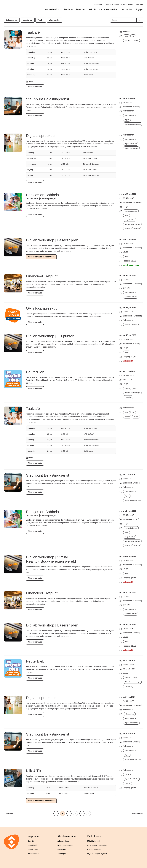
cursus (127, 775)
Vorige (10, 813)
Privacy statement (95, 849)
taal (133, 36)
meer (31, 81)
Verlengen (62, 854)
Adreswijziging (63, 841)
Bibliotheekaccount (65, 845)
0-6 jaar (127, 388)
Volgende (136, 813)
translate (140, 4)
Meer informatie (35, 87)
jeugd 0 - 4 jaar (130, 220)
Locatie (26, 20)
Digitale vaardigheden (131, 148)
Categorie (10, 20)
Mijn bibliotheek (94, 841)
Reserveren (62, 849)
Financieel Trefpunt (42, 276)
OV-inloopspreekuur (131, 325)
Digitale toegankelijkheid (97, 854)
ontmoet (127, 229)
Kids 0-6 (31, 841)
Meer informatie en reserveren (41, 257)
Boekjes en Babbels (42, 195)
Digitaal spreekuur (41, 136)
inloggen (139, 9)
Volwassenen (33, 854)
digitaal (127, 120)
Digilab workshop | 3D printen (50, 336)
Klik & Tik (34, 771)
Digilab (127, 256)
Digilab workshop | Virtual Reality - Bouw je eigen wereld (51, 559)
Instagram (109, 4)
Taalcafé (33, 32)
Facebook (98, 4)
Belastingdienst (129, 115)
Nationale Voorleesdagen (132, 224)
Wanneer (53, 20)
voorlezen (137, 229)
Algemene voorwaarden (97, 845)
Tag (39, 20)
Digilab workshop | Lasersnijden (52, 240)
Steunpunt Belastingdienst (48, 99)
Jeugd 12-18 (33, 849)
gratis (126, 36)
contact (131, 4)
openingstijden (121, 4)
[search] (140, 20)
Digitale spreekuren (131, 144)
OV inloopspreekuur (42, 308)
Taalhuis (92, 9)
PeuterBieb (35, 372)
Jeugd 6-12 (32, 845)
